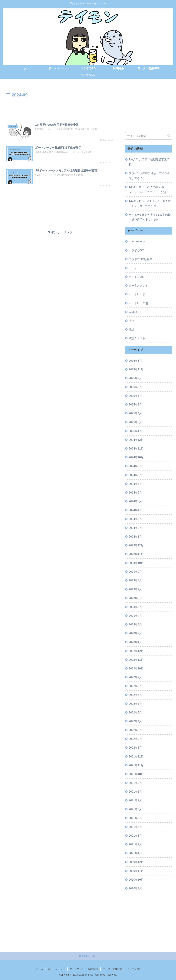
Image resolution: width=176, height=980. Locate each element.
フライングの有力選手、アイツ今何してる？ (149, 176)
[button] (169, 136)
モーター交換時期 (113, 969)
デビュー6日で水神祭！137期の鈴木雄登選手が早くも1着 (150, 217)
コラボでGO (77, 969)
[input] (149, 136)
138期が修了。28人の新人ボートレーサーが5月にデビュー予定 (149, 189)
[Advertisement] (60, 109)
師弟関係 (93, 969)
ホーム (40, 969)
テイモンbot (134, 969)
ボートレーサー (57, 969)
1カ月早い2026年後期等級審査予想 (149, 162)
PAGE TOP (88, 956)
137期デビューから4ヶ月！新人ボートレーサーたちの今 (150, 203)
